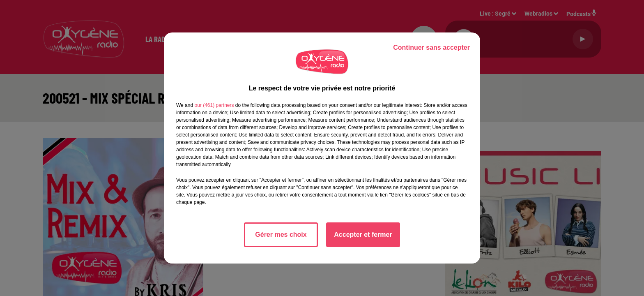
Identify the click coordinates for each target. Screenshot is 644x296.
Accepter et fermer (363, 235)
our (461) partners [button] (214, 105)
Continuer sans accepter (431, 47)
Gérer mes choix (281, 235)
